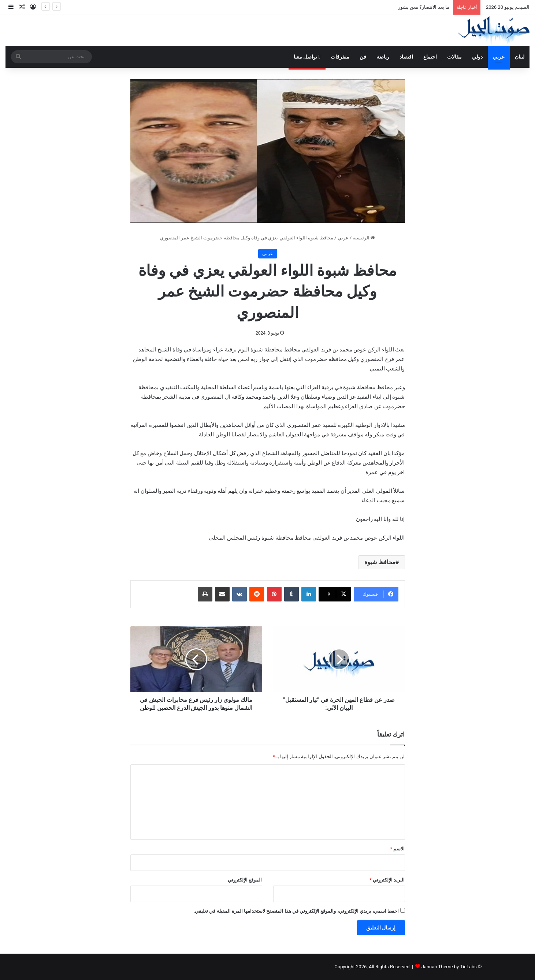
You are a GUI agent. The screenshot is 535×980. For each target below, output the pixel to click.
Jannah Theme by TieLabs (449, 967)
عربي (499, 57)
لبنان (520, 57)
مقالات (454, 57)
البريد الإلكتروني (387, 880)
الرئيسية (364, 238)
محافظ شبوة (380, 562)
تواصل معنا (307, 57)
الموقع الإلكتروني (245, 880)
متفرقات (340, 57)
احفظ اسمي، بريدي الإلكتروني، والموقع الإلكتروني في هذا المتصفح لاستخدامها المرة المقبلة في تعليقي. (296, 911)
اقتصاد (406, 57)
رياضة (383, 57)
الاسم (397, 849)
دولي (477, 57)
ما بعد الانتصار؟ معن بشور (424, 7)
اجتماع (430, 57)
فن (363, 57)
